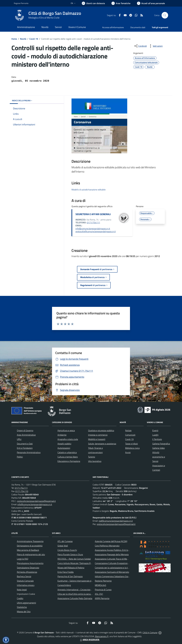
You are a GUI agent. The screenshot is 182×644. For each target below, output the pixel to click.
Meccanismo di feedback (28, 550)
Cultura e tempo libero (68, 457)
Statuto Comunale (25, 581)
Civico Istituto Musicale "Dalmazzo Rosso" (77, 563)
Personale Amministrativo (29, 452)
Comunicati (130, 435)
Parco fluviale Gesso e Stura (70, 554)
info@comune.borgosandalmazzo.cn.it (93, 229)
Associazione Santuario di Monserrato (112, 572)
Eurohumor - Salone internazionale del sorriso (78, 581)
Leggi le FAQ (23, 559)
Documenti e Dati (25, 444)
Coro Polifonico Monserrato (107, 546)
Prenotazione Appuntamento (30, 563)
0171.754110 (22, 491)
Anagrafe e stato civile (68, 439)
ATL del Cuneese (65, 541)
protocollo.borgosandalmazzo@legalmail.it (36, 501)
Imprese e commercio (98, 435)
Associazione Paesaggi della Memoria (112, 554)
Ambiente (62, 435)
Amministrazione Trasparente (30, 541)
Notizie (128, 430)
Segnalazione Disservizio (28, 568)
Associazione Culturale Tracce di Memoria (113, 559)
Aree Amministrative (26, 435)
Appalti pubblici (64, 444)
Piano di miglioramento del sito (31, 554)
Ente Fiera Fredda (66, 572)
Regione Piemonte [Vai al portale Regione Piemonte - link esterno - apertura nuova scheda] (21, 3)
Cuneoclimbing (64, 585)
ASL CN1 (99, 594)
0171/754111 (93, 222)
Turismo (92, 457)
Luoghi (155, 435)
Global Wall (63, 546)
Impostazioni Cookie (26, 594)
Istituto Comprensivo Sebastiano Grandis (113, 576)
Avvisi (128, 452)
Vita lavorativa (95, 461)
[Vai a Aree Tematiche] (121, 3)
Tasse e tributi (131, 444)
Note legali (22, 590)
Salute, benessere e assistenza (102, 444)
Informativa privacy (26, 585)
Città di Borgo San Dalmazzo (55, 13)
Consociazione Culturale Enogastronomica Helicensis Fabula (122, 563)
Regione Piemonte (103, 581)
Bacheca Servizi (24, 576)
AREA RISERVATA (89, 640)
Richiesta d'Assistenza (27, 572)
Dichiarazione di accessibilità (30, 546)
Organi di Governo (25, 430)
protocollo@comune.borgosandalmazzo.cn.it (96, 231)
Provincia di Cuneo (103, 590)
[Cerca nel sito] (165, 15)
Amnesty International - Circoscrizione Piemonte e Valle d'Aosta (87, 590)
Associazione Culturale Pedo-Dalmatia (75, 598)
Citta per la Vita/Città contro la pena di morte (78, 594)
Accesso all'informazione (113, 27)
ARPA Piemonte (102, 598)
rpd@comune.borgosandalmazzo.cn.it (116, 521)
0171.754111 (21, 488)
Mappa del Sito (24, 611)
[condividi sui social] (140, 46)
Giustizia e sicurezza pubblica (101, 430)
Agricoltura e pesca (66, 430)
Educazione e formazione (69, 461)
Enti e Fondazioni (25, 448)
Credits (20, 598)
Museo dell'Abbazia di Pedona (71, 568)
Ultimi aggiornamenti (26, 603)
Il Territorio (157, 439)
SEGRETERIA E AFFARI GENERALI (93, 214)
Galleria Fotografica (161, 444)
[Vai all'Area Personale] (151, 3)
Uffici (19, 439)
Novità (23, 39)
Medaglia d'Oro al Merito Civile (44, 18)
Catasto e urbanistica (67, 452)
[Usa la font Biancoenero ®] (93, 3)
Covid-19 (34, 39)
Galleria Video (159, 448)
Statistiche (22, 607)
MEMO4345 (100, 585)
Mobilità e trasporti (97, 439)
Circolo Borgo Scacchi (67, 550)
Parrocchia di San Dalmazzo (70, 576)
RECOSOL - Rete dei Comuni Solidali (74, 559)
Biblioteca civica (132, 448)
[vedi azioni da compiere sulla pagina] (156, 46)
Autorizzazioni (64, 448)
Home (14, 39)
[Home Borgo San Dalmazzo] (47, 15)
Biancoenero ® (102, 636)
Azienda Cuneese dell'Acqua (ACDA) (111, 541)
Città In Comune (150, 632)
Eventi (155, 430)
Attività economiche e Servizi (159, 457)
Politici (20, 457)
